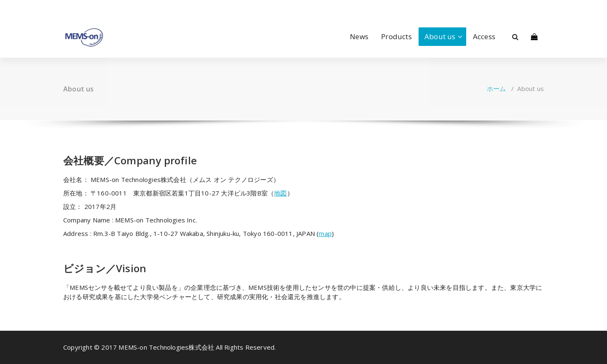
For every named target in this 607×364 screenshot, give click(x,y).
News (359, 36)
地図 (280, 193)
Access (484, 36)
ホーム (497, 88)
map (325, 233)
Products (396, 36)
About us (440, 36)
